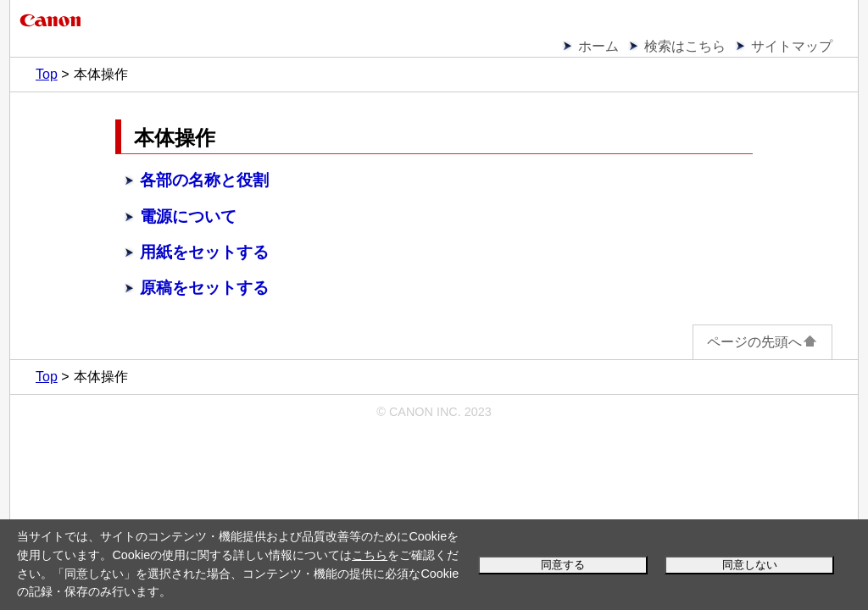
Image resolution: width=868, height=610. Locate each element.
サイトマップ (792, 46)
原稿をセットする (204, 288)
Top (47, 74)
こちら (370, 555)
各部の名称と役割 (204, 180)
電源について (188, 216)
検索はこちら (685, 46)
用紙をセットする (204, 252)
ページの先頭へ (762, 342)
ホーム (598, 46)
